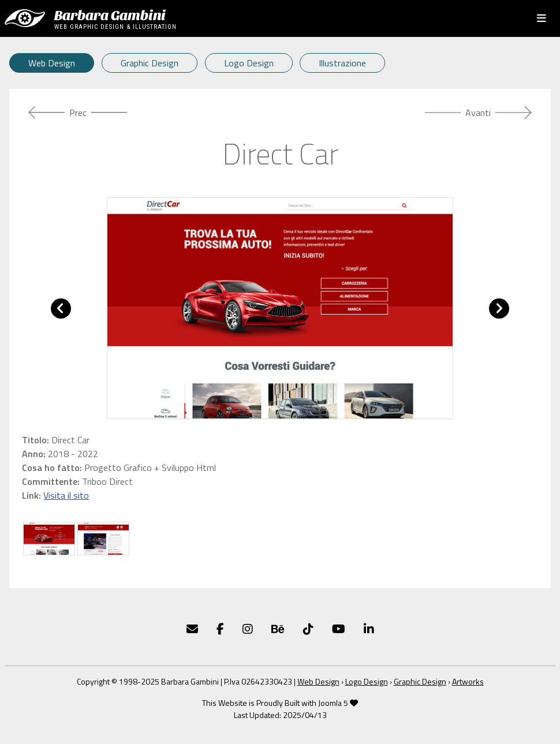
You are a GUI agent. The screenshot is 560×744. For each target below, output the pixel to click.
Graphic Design (150, 63)
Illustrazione (342, 63)
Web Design (52, 63)
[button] (61, 308)
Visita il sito (66, 495)
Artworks (468, 681)
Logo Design (249, 63)
